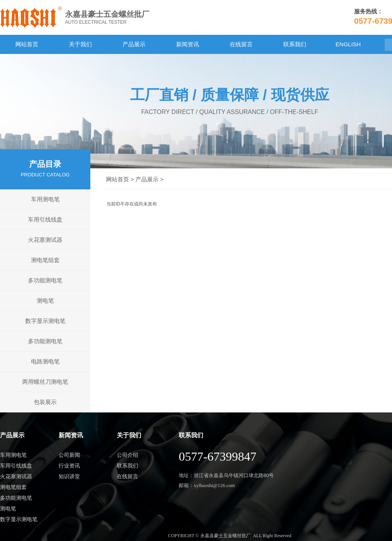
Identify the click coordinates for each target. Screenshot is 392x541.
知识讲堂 (69, 476)
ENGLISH (348, 44)
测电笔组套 (45, 260)
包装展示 (45, 402)
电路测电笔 (45, 361)
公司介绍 (127, 455)
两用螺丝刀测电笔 (45, 382)
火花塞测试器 (45, 240)
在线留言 (241, 44)
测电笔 (45, 301)
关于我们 (80, 44)
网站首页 (27, 44)
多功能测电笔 (45, 280)
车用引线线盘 (45, 219)
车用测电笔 (45, 199)
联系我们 (295, 44)
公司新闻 (69, 455)
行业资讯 (69, 466)
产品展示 (134, 44)
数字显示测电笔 (45, 321)
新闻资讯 (188, 44)
